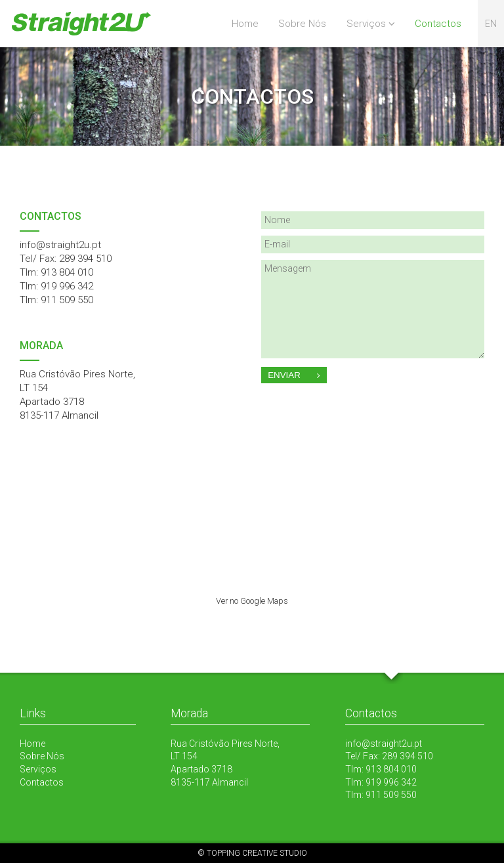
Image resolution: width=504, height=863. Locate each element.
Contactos (438, 24)
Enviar (294, 375)
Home (245, 24)
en (491, 24)
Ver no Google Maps (252, 601)
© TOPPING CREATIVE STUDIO (252, 853)
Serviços (366, 24)
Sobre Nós (302, 24)
